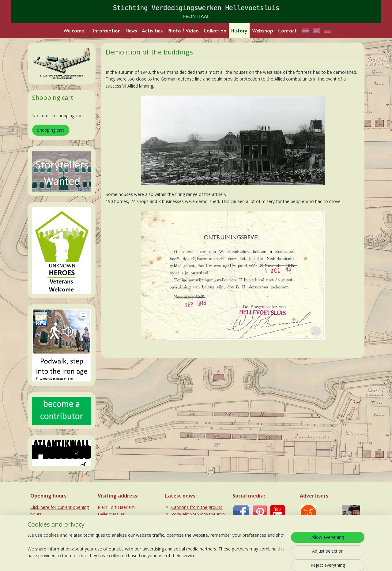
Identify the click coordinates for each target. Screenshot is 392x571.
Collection (215, 30)
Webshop (263, 30)
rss (181, 560)
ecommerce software (205, 560)
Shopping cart (51, 130)
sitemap (168, 560)
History (239, 30)
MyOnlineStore (259, 560)
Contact (287, 30)
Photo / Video (183, 30)
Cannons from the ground (197, 507)
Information (107, 30)
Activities (152, 30)
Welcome (74, 30)
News (131, 30)
